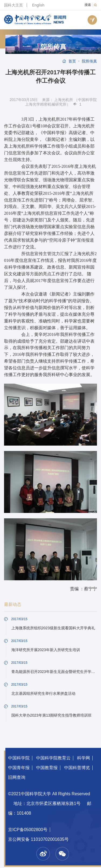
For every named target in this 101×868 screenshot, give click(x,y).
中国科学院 (19, 758)
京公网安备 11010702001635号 (38, 839)
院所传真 (53, 47)
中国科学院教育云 (53, 758)
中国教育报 (47, 768)
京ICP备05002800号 (28, 830)
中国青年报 (19, 768)
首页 (72, 61)
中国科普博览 (77, 768)
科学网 (83, 758)
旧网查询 (17, 777)
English (38, 5)
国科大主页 (13, 5)
